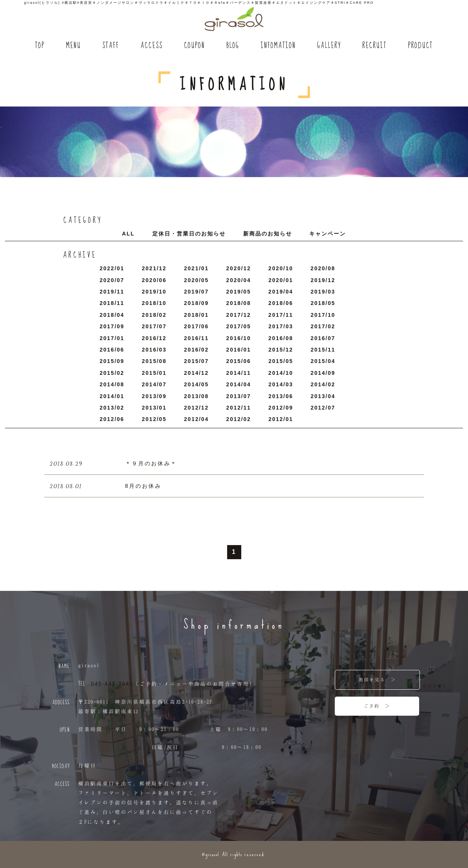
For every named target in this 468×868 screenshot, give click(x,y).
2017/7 (154, 326)
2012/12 (196, 408)
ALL (128, 234)
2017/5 (239, 326)
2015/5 (281, 361)
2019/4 (281, 292)
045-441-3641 (112, 684)
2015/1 (154, 373)
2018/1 (196, 315)
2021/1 (196, 268)
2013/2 (112, 408)
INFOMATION (278, 46)
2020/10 (281, 268)
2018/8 (239, 303)
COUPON (194, 46)
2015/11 (323, 350)
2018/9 (196, 303)
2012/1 (281, 419)
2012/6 (112, 419)
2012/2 (239, 419)
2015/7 (196, 361)
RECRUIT (374, 46)
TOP (40, 46)
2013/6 (281, 396)
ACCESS (152, 46)
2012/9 (281, 408)
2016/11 (196, 338)
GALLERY (329, 46)
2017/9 (112, 326)
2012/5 (154, 419)
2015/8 (154, 361)
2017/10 (323, 315)
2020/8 (323, 268)
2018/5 (323, 303)
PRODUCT (420, 46)
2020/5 (196, 280)
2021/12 (154, 268)
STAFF (111, 46)
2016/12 (154, 338)
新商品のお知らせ (268, 234)
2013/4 (323, 396)
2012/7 (323, 408)
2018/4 (112, 315)
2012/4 (196, 419)
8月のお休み (144, 486)
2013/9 (154, 396)
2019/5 (239, 292)
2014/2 (323, 384)
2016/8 (281, 338)
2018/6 (281, 303)
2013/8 (196, 396)
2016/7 (323, 338)
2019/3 (323, 292)
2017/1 (112, 338)
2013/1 (154, 408)
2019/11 (112, 292)
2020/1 (281, 280)
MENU (73, 46)
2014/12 (196, 373)
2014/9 (323, 373)
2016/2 (196, 350)
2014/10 (281, 373)
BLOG (233, 46)
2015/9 (112, 361)
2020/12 (239, 268)
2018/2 (154, 315)
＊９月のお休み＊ (151, 463)
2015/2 (112, 373)
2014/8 (112, 384)
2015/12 (281, 350)
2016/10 (239, 338)
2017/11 (281, 315)
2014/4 (239, 384)
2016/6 (112, 350)
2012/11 (239, 408)
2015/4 (323, 361)
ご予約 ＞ (377, 706)
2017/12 (239, 315)
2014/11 (239, 373)
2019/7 (196, 292)
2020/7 (112, 280)
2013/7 (239, 396)
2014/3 (281, 384)
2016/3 (154, 350)
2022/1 (112, 268)
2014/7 (154, 384)
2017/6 (196, 326)
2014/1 (112, 396)
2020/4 (239, 280)
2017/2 (323, 326)
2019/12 (323, 280)
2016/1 (239, 350)
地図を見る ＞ (378, 679)
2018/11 (112, 303)
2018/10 (154, 303)
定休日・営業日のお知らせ (189, 234)
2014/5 (196, 384)
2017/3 (281, 326)
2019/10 (154, 292)
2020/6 (154, 280)
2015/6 (239, 361)
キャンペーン (328, 234)
